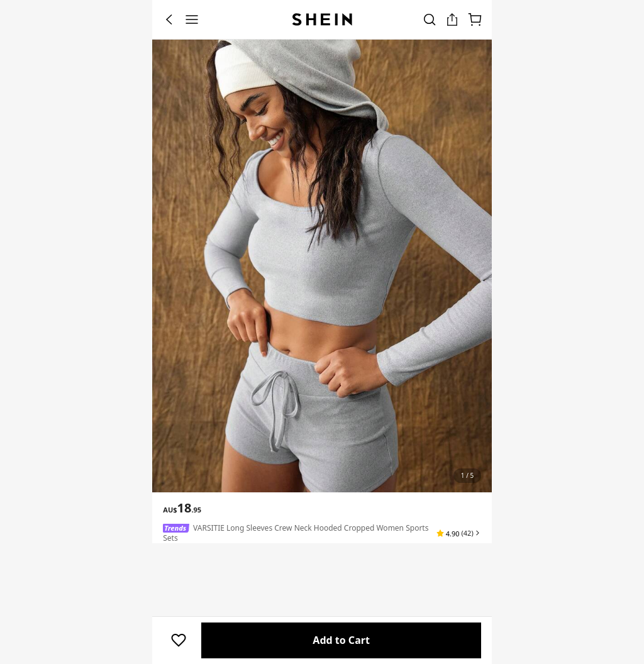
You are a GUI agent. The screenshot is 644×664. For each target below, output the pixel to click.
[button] (459, 533)
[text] (182, 508)
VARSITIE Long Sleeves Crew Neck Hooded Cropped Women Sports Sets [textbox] (296, 533)
